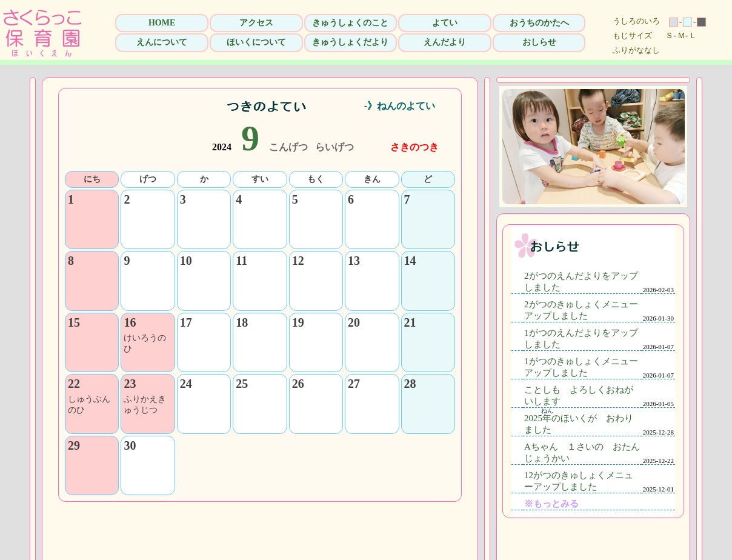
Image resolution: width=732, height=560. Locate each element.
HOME (162, 23)
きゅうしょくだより (350, 42)
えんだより (445, 42)
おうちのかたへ (539, 23)
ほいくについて (256, 42)
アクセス (256, 23)
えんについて (162, 42)
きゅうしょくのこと (350, 23)
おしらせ (539, 42)
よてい (445, 23)
